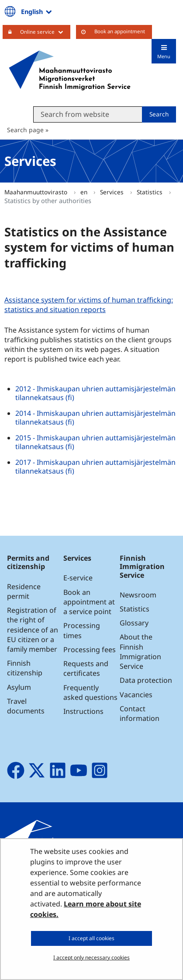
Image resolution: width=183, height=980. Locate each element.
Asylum (19, 687)
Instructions (83, 711)
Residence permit (24, 591)
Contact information (140, 713)
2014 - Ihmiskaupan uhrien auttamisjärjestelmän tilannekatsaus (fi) (95, 418)
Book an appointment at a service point (89, 602)
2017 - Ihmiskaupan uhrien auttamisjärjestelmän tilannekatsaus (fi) (95, 467)
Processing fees (90, 650)
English (37, 11)
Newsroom (138, 595)
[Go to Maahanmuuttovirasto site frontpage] (70, 70)
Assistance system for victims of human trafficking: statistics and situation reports (89, 305)
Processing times (82, 630)
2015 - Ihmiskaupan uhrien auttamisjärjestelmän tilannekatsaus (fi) (95, 442)
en (85, 192)
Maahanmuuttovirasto (37, 192)
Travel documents (26, 706)
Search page (25, 130)
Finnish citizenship (25, 668)
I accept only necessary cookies (91, 957)
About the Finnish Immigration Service (140, 652)
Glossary (134, 623)
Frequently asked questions (90, 692)
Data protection (146, 680)
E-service (78, 578)
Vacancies (136, 695)
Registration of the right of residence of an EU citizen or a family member (33, 630)
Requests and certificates (86, 668)
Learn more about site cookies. (86, 909)
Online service (45, 32)
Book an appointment (120, 31)
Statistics (150, 192)
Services (113, 192)
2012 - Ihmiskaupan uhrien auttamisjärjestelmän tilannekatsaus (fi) (95, 393)
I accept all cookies (91, 938)
